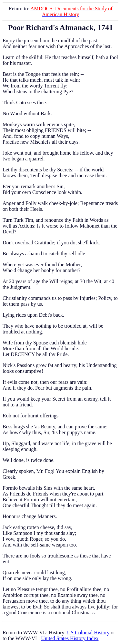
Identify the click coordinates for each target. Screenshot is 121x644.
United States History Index (70, 638)
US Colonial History (88, 633)
